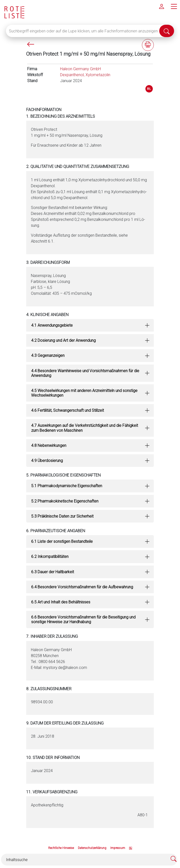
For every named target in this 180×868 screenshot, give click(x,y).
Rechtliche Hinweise (61, 848)
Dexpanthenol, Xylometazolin (85, 75)
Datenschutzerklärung (92, 848)
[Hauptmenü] (174, 6)
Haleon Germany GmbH (80, 69)
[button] (90, 325)
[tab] (90, 325)
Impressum (118, 848)
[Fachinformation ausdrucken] (148, 45)
